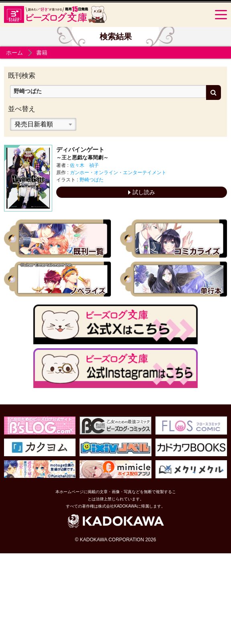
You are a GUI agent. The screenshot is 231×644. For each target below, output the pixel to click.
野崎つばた (92, 180)
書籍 (42, 53)
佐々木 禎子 (84, 165)
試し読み (142, 192)
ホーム (14, 53)
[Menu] (221, 14)
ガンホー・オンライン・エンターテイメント (118, 173)
